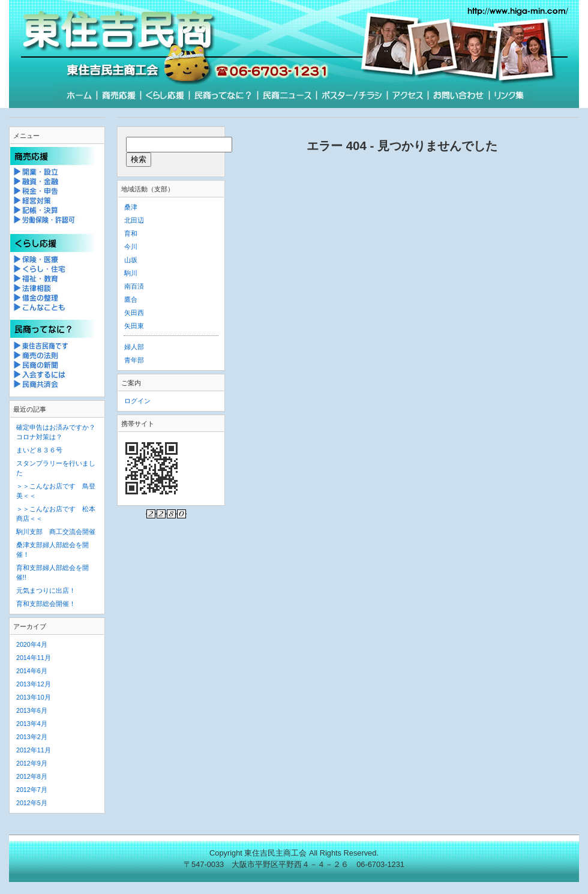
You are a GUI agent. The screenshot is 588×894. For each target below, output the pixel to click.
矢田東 (134, 326)
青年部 (134, 360)
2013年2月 (32, 737)
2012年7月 (32, 790)
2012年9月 (32, 763)
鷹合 (131, 299)
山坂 (131, 260)
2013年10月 (34, 697)
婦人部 (134, 347)
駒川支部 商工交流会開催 (56, 532)
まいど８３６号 (39, 450)
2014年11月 (34, 658)
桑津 (131, 207)
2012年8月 (32, 776)
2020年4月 (32, 644)
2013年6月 (32, 710)
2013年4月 (32, 724)
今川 (131, 247)
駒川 (131, 273)
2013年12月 (34, 684)
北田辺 (134, 220)
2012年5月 (32, 803)
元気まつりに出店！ (46, 590)
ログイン (137, 401)
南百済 (134, 286)
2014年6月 (32, 671)
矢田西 (134, 313)
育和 (131, 233)
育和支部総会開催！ (46, 604)
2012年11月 (34, 750)
